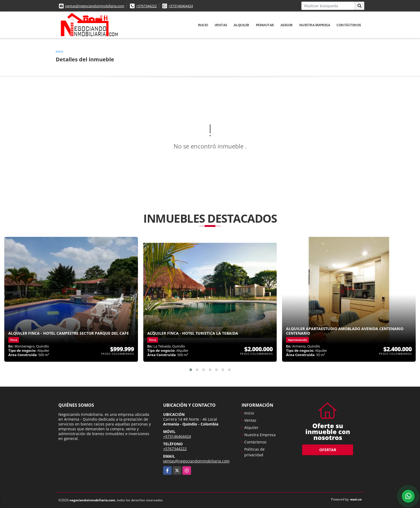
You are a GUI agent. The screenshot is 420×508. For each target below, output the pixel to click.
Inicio (203, 25)
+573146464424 (181, 6)
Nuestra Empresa (315, 25)
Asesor (287, 25)
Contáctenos (349, 25)
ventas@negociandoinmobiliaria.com (95, 6)
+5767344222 (146, 6)
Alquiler (241, 25)
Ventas (221, 25)
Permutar (265, 25)
